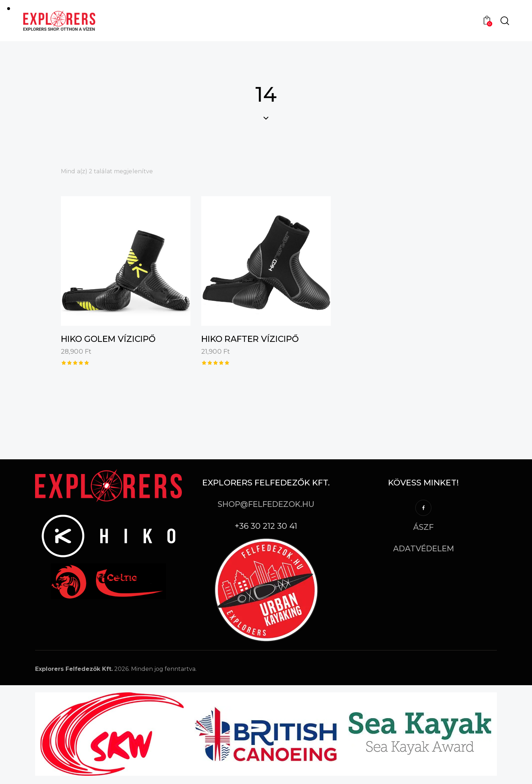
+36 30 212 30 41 (266, 527)
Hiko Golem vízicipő (111, 339)
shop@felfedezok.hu (266, 504)
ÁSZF (424, 528)
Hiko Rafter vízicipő (253, 339)
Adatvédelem (424, 550)
